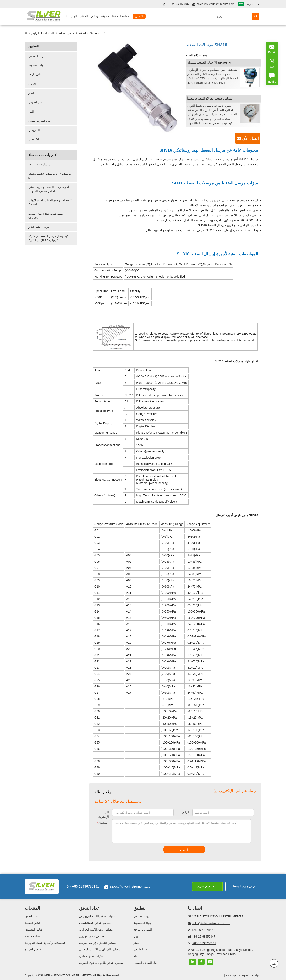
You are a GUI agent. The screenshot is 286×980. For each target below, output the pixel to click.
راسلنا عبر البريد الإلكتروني (235, 791)
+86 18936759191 (83, 887)
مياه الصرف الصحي (39, 121)
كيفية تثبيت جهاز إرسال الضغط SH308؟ (46, 216)
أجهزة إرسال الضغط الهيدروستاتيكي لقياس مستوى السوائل (49, 189)
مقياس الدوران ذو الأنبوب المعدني (100, 949)
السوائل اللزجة (37, 75)
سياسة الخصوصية (250, 975)
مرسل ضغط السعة (39, 164)
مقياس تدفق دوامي (91, 956)
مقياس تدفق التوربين (92, 936)
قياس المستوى (34, 929)
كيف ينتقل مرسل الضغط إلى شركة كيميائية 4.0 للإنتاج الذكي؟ (48, 238)
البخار (32, 93)
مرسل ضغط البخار (39, 227)
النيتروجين (34, 130)
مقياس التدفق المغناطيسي (95, 923)
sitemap (231, 975)
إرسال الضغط (216, 225)
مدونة (105, 16)
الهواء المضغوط (37, 65)
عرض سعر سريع (207, 887)
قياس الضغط (66, 33)
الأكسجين (34, 139)
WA (272, 63)
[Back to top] (274, 963)
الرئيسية (71, 16)
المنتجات (49, 33)
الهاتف (185, 812)
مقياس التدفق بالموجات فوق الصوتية (101, 963)
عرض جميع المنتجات (243, 887)
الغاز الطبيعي (36, 102)
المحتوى (103, 823)
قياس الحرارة (33, 949)
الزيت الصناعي (37, 56)
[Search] (256, 16)
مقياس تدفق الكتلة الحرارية (96, 929)
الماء (31, 112)
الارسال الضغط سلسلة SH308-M (209, 62)
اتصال (139, 16)
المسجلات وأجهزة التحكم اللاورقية (45, 943)
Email (272, 48)
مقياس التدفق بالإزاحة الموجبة (98, 943)
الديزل (32, 84)
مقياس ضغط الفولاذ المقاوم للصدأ (210, 98)
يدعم (95, 16)
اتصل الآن (251, 138)
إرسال (184, 850)
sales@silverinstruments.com (215, 4)
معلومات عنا (121, 16)
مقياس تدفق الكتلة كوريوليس (97, 916)
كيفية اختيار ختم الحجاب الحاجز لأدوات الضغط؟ (50, 202)
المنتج (84, 16)
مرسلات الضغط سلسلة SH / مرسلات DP (50, 176)
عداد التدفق (32, 916)
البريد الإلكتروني (103, 815)
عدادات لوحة (32, 936)
